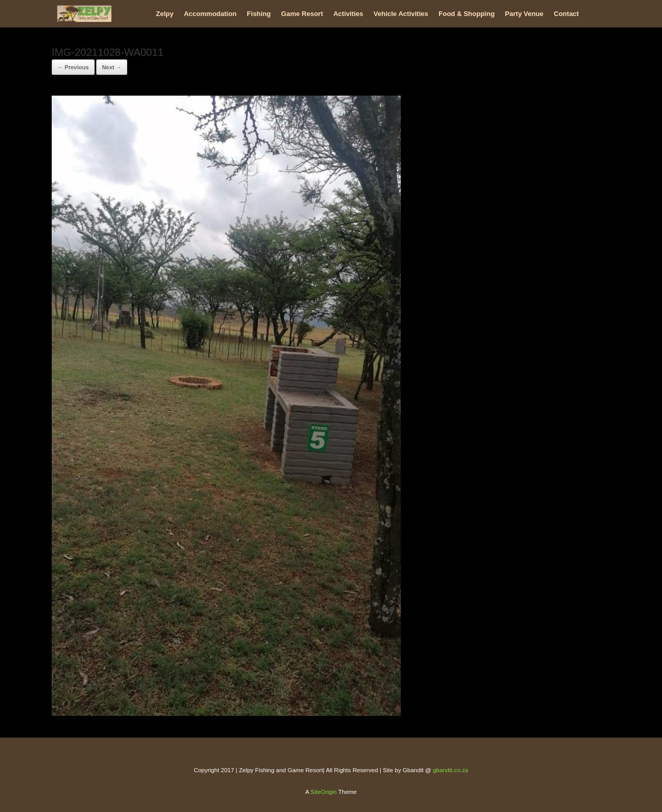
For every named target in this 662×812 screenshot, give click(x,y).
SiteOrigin (324, 792)
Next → (112, 67)
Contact (566, 14)
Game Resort (302, 14)
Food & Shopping (467, 14)
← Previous (73, 67)
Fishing (259, 14)
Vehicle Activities (401, 14)
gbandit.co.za (450, 770)
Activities (348, 14)
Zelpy (165, 14)
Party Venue (524, 14)
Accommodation (210, 14)
